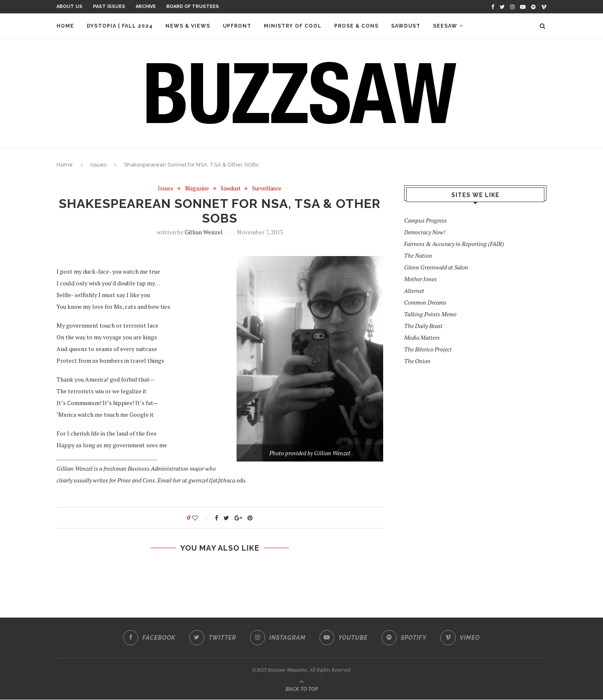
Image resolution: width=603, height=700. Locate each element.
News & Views (188, 26)
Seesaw (445, 26)
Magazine (197, 189)
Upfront (237, 26)
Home (65, 26)
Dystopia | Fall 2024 (120, 26)
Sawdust (406, 26)
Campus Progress (425, 220)
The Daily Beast (423, 326)
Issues (98, 165)
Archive (146, 6)
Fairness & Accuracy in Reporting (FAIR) (454, 244)
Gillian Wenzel (204, 232)
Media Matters (422, 337)
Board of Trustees (193, 6)
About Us (70, 6)
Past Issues (109, 6)
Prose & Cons (356, 26)
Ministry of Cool (293, 26)
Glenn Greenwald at (436, 267)
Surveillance (267, 189)
